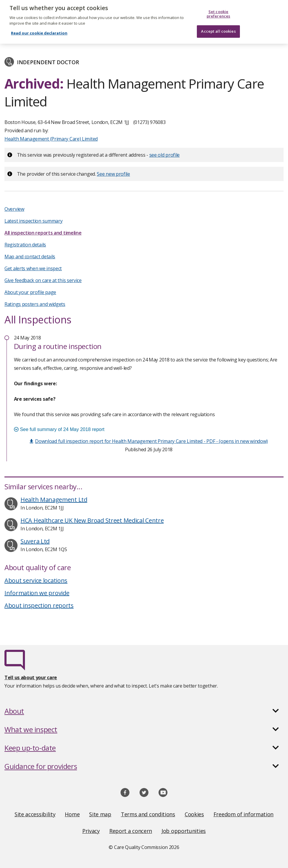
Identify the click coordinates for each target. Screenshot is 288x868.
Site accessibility (35, 814)
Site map (100, 814)
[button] (144, 711)
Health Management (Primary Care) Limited (51, 139)
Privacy (91, 831)
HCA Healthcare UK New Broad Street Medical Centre (92, 520)
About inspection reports (39, 605)
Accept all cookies (218, 28)
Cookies (194, 814)
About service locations (36, 580)
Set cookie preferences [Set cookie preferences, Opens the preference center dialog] (218, 11)
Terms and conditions (148, 814)
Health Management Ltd (54, 500)
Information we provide (37, 593)
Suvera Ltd (35, 541)
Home (72, 814)
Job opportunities (184, 831)
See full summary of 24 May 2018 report (59, 429)
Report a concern (131, 831)
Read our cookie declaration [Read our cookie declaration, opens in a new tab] (39, 30)
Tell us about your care (31, 677)
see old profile (165, 155)
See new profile (113, 174)
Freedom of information (243, 814)
